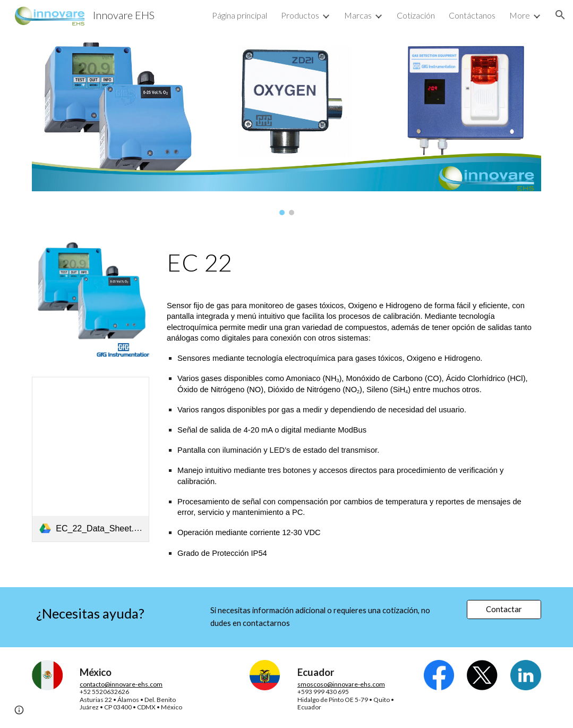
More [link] (520, 15)
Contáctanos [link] (472, 15)
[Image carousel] (286, 129)
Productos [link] (300, 15)
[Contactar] (504, 610)
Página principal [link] (240, 15)
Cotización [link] (416, 15)
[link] (91, 459)
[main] (352, 263)
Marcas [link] (358, 15)
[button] (560, 15)
